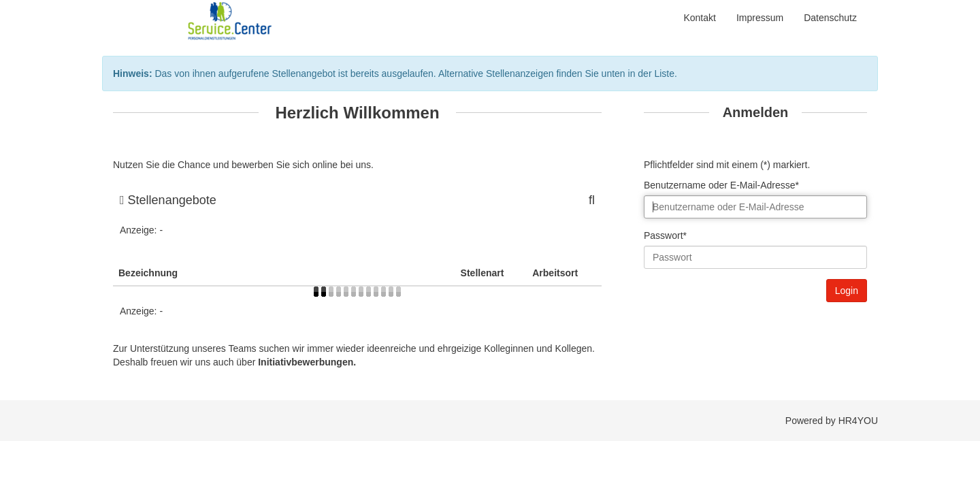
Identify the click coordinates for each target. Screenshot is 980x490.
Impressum (760, 18)
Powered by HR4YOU (832, 421)
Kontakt (699, 18)
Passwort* (665, 235)
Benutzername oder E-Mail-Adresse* (721, 185)
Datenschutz (830, 18)
